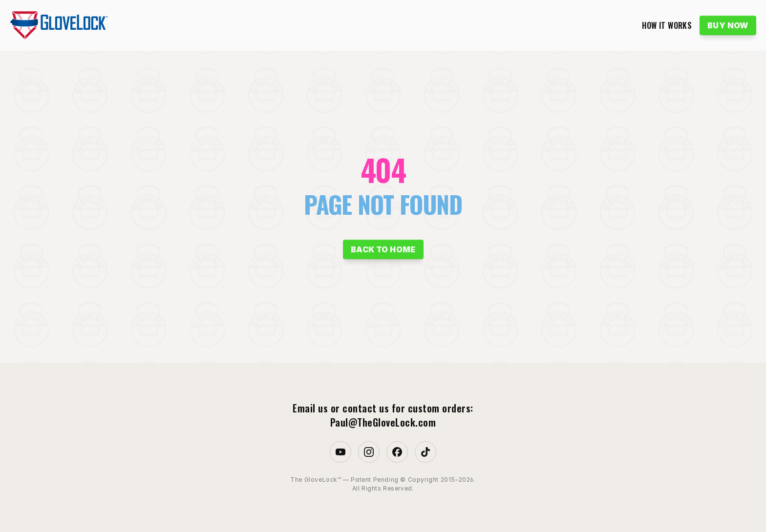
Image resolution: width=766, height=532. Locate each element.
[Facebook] (397, 452)
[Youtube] (340, 452)
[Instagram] (369, 452)
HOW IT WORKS (667, 25)
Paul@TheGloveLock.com (383, 422)
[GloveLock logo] (59, 25)
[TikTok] (426, 452)
